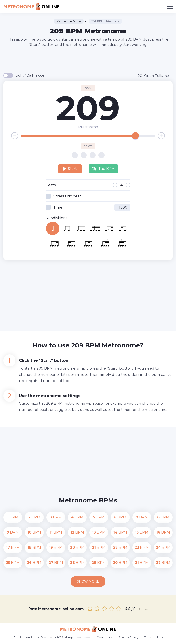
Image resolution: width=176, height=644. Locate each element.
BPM (13, 517)
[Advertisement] (88, 60)
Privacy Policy (128, 637)
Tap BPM (103, 169)
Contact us (105, 637)
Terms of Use (154, 637)
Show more (88, 581)
